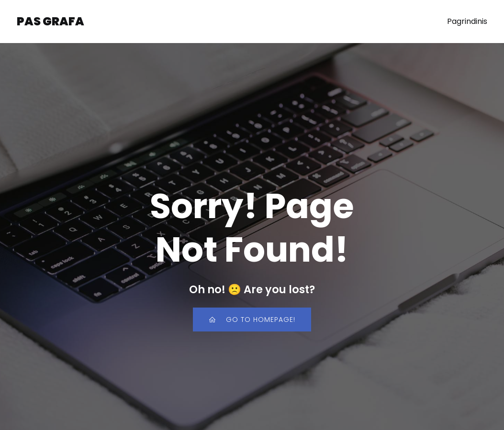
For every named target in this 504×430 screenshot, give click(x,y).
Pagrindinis (467, 21)
